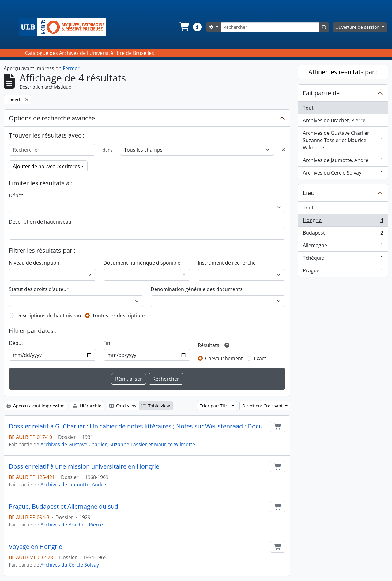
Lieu (309, 193)
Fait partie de (321, 93)
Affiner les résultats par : (343, 72)
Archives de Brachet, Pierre (72, 525)
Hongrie (343, 222)
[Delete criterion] (283, 150)
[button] (184, 27)
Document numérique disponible (142, 263)
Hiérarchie (87, 406)
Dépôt (16, 195)
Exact (260, 358)
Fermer (71, 68)
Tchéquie (343, 259)
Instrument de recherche (227, 263)
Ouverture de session (358, 27)
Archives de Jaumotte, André (73, 485)
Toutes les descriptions (119, 315)
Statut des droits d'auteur (39, 289)
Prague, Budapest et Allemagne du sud (64, 507)
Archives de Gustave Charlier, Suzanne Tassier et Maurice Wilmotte (118, 444)
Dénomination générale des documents (197, 289)
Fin (107, 343)
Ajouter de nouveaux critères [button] (46, 166)
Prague (343, 272)
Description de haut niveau (40, 222)
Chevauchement (224, 358)
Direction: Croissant (263, 406)
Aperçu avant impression (36, 406)
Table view (156, 406)
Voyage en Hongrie (36, 547)
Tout (308, 108)
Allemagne (343, 247)
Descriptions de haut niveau (49, 315)
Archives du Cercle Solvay (70, 565)
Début (16, 343)
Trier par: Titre (215, 406)
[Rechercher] (270, 27)
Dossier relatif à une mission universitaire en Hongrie (84, 466)
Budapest (343, 234)
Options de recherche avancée (52, 118)
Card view (123, 406)
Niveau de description (34, 263)
